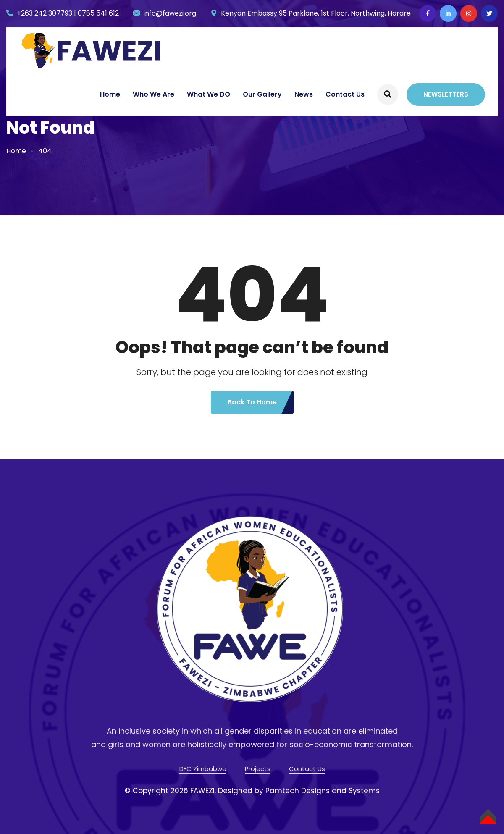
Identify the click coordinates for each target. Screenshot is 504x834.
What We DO (209, 94)
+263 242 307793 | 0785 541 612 (68, 13)
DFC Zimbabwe (203, 769)
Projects (258, 769)
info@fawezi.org (170, 13)
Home (110, 94)
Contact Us (345, 94)
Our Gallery (262, 94)
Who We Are (154, 94)
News (304, 94)
